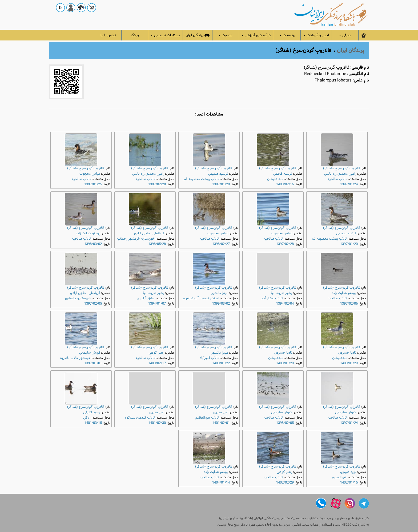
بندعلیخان (339, 358)
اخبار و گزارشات (316, 35)
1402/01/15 (349, 483)
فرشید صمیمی (218, 174)
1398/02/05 (285, 423)
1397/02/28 (157, 184)
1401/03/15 (93, 423)
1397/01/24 (349, 184)
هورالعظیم (339, 477)
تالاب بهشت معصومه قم (201, 179)
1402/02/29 (285, 483)
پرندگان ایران (198, 35)
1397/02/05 (93, 304)
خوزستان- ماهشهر (78, 298)
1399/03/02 (221, 304)
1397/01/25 (93, 184)
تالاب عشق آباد (272, 298)
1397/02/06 (349, 304)
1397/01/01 (93, 363)
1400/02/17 (157, 363)
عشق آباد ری (146, 298)
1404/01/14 (221, 483)
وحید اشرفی (92, 412)
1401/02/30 (157, 423)
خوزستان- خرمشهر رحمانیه (136, 239)
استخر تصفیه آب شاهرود (200, 298)
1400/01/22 (221, 363)
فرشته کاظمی (283, 174)
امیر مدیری (221, 412)
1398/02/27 (221, 244)
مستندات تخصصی (165, 35)
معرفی (345, 35)
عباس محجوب (90, 174)
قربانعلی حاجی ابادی (149, 233)
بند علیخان (275, 179)
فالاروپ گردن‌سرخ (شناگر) (342, 168)
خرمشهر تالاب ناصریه (75, 358)
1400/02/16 (285, 184)
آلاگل (87, 418)
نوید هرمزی (348, 472)
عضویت (226, 35)
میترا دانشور (220, 293)
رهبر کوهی (156, 353)
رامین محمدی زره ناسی (340, 174)
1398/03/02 (93, 244)
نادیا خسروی (347, 353)
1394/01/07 (157, 304)
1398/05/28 (157, 244)
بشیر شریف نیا (282, 293)
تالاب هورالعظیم (207, 418)
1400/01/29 (349, 363)
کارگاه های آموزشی (257, 35)
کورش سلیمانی (90, 353)
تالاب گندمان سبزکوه (140, 418)
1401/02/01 (221, 423)
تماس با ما (108, 35)
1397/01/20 (221, 184)
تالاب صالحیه (337, 179)
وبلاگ (135, 35)
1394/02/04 (285, 304)
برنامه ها (288, 35)
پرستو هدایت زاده (88, 233)
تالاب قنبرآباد (209, 358)
